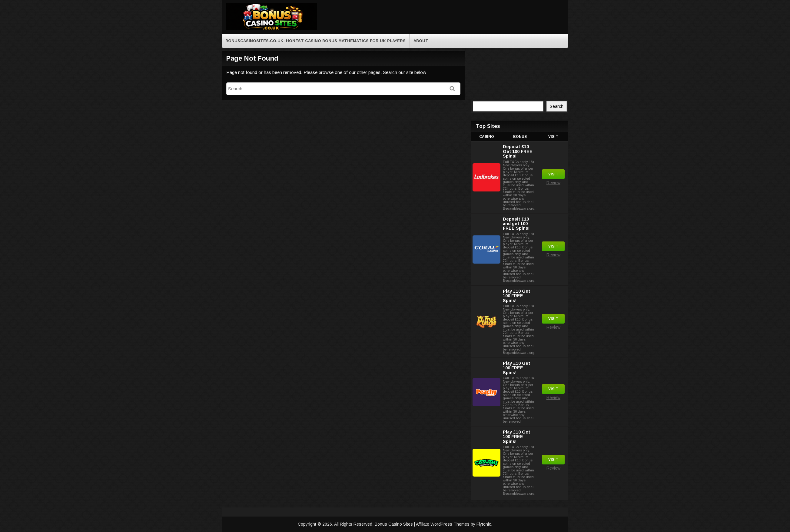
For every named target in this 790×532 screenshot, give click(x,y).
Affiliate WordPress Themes (443, 524)
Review (553, 183)
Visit (553, 174)
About (421, 41)
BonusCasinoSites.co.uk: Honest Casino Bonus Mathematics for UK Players (315, 41)
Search (557, 106)
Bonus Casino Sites (394, 524)
